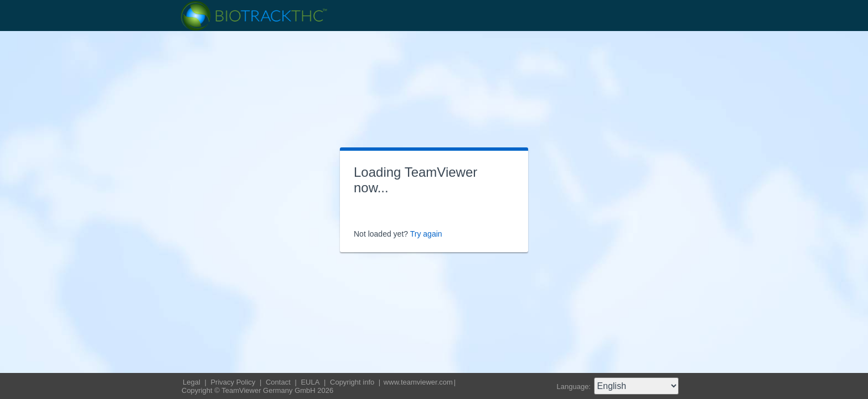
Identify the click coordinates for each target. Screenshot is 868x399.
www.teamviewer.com (418, 382)
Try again (426, 234)
